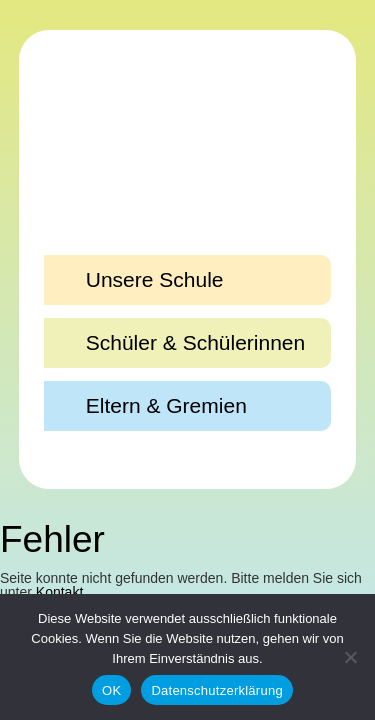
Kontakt (59, 592)
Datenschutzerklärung (216, 690)
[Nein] (350, 657)
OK (111, 690)
